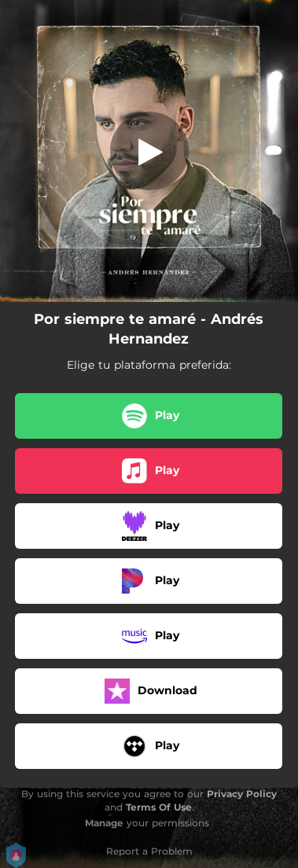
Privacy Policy (242, 794)
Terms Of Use (159, 807)
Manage (104, 823)
